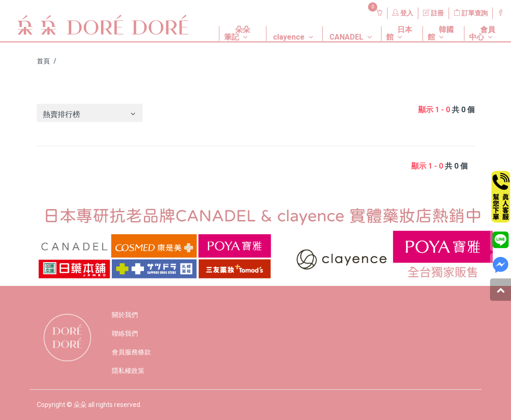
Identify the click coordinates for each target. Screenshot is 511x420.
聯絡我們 (125, 333)
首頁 (43, 61)
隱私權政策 (128, 371)
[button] (235, 26)
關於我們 (125, 315)
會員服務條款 (131, 352)
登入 (403, 13)
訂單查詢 (471, 13)
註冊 (433, 13)
